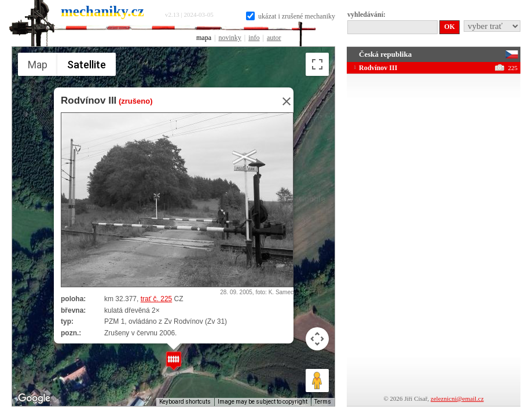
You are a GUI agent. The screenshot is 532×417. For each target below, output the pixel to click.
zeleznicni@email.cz (457, 398)
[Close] (283, 101)
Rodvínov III (89, 100)
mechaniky (102, 11)
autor (274, 38)
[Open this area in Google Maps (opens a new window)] (34, 398)
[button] (174, 361)
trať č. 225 (156, 299)
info (254, 38)
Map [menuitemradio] (38, 65)
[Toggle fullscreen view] (317, 64)
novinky (230, 38)
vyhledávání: (366, 14)
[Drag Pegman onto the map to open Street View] (317, 381)
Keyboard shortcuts (185, 402)
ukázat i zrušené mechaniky (291, 16)
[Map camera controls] (317, 339)
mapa (204, 38)
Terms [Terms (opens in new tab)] (323, 402)
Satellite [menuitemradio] (86, 64)
